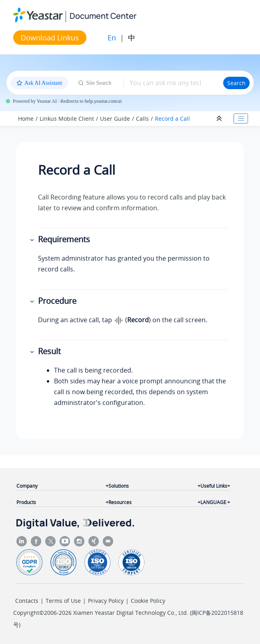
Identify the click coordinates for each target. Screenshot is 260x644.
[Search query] (173, 83)
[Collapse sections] (220, 119)
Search (236, 83)
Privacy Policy (106, 601)
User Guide (115, 119)
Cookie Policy (148, 601)
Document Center (103, 16)
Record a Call (172, 119)
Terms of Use (63, 601)
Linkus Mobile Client (67, 119)
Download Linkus (50, 38)
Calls (142, 119)
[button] (33, 240)
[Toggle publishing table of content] (241, 119)
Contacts (27, 601)
